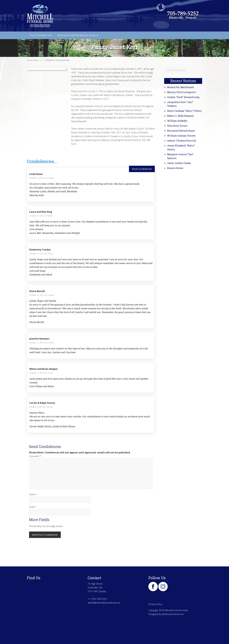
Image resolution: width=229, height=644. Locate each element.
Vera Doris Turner (177, 126)
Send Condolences (142, 169)
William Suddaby (177, 121)
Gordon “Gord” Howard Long (183, 97)
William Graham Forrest (181, 136)
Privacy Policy (155, 604)
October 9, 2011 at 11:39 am (41, 407)
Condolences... (42, 161)
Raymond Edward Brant (181, 131)
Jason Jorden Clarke (179, 163)
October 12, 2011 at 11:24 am (41, 295)
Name (33, 494)
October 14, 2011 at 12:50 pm (42, 178)
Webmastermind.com (173, 614)
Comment (35, 456)
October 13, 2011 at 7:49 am (41, 216)
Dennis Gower (175, 168)
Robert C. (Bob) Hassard (180, 116)
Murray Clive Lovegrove (181, 92)
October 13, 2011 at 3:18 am (41, 254)
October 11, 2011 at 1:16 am (41, 373)
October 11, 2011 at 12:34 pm (42, 343)
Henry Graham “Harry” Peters (184, 111)
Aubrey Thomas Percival (182, 141)
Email (33, 507)
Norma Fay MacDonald (180, 87)
